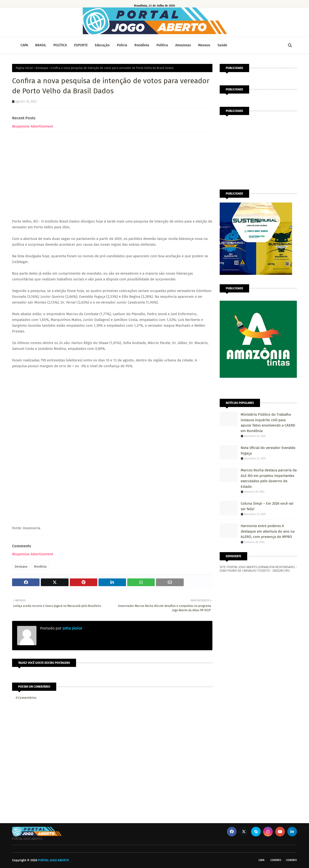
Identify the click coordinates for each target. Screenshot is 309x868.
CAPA (261, 860)
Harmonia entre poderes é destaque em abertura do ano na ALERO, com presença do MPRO (268, 531)
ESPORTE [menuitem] (81, 45)
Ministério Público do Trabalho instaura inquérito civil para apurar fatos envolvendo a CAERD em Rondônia (268, 423)
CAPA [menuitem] (24, 45)
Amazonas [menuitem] (183, 45)
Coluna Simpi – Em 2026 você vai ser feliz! (267, 506)
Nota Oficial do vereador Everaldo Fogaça (268, 451)
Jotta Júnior (72, 628)
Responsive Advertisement (33, 126)
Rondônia (40, 567)
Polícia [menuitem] (122, 45)
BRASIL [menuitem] (41, 45)
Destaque (42, 68)
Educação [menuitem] (102, 45)
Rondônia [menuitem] (142, 45)
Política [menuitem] (162, 45)
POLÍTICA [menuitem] (60, 45)
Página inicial (24, 68)
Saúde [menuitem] (222, 45)
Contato (276, 860)
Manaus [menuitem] (204, 45)
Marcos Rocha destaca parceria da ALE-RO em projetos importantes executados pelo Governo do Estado (269, 478)
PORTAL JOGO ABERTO (53, 860)
